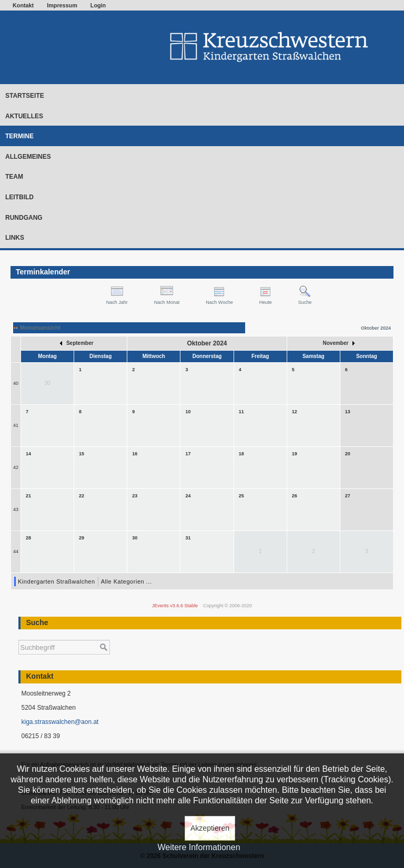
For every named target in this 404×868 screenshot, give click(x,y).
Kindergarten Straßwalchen (57, 581)
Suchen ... (19, 635)
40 (16, 383)
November (339, 343)
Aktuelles (24, 116)
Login (98, 5)
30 (135, 538)
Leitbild (19, 197)
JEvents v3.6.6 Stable (175, 606)
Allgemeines (28, 157)
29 (82, 538)
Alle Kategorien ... (127, 581)
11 (241, 412)
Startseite (25, 96)
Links (15, 238)
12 (295, 412)
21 (28, 496)
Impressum (62, 5)
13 (348, 412)
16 (135, 454)
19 (295, 454)
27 (348, 496)
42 (16, 467)
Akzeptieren (210, 828)
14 (28, 454)
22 (82, 496)
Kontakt (23, 5)
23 (135, 496)
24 (188, 496)
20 (348, 454)
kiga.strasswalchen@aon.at (60, 722)
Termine (19, 136)
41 (16, 425)
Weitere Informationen (199, 847)
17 (188, 454)
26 (295, 496)
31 (188, 538)
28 (28, 538)
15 (82, 454)
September (77, 343)
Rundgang (24, 218)
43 (16, 509)
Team (14, 177)
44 (16, 552)
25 (241, 496)
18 (241, 454)
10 (188, 412)
